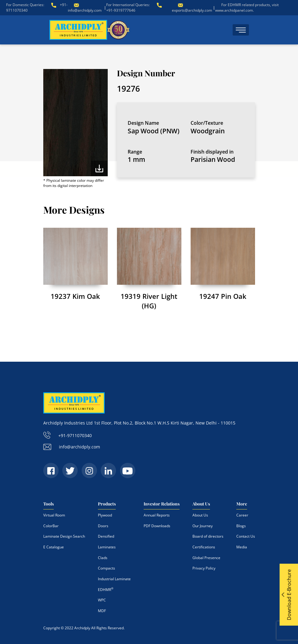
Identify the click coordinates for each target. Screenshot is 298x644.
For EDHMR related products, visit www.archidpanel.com (247, 8)
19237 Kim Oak (75, 296)
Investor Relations (162, 504)
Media (242, 547)
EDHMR (106, 590)
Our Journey (203, 526)
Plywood (105, 515)
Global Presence (206, 558)
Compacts (106, 568)
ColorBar (51, 526)
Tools (48, 504)
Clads (103, 558)
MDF (102, 611)
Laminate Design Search (64, 536)
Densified (106, 536)
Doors (103, 526)
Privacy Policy (204, 568)
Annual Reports (157, 515)
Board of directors (208, 536)
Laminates (107, 547)
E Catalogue (54, 547)
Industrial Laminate (114, 579)
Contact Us (246, 536)
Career (242, 515)
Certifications (204, 547)
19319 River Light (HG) (149, 301)
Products (107, 504)
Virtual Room (54, 515)
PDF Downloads (157, 526)
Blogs (241, 526)
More (242, 504)
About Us (201, 504)
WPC (102, 600)
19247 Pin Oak (223, 296)
